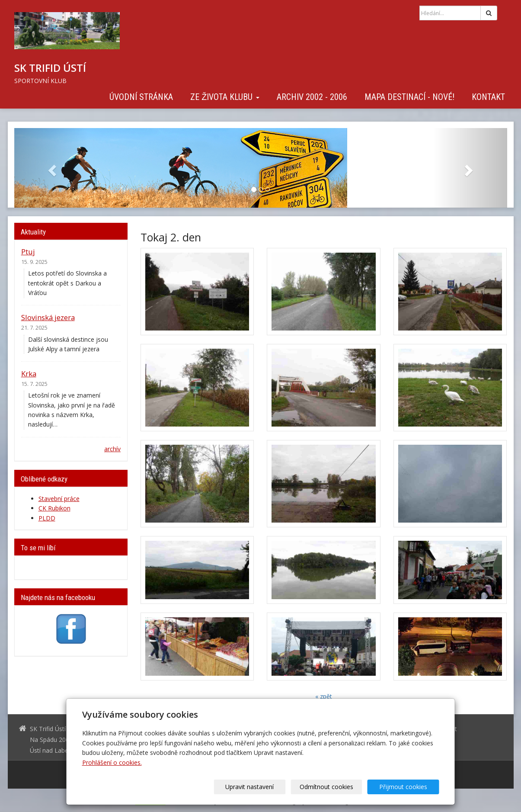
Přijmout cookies (406, 787)
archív (112, 449)
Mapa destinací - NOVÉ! (409, 97)
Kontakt (488, 97)
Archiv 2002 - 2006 (312, 97)
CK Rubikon (54, 508)
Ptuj (28, 252)
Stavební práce (59, 499)
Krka (29, 374)
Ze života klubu (225, 97)
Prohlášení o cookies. (112, 762)
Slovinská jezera (48, 317)
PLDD (47, 518)
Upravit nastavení (263, 787)
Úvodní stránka (141, 97)
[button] (51, 168)
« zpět (324, 696)
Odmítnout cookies (335, 787)
